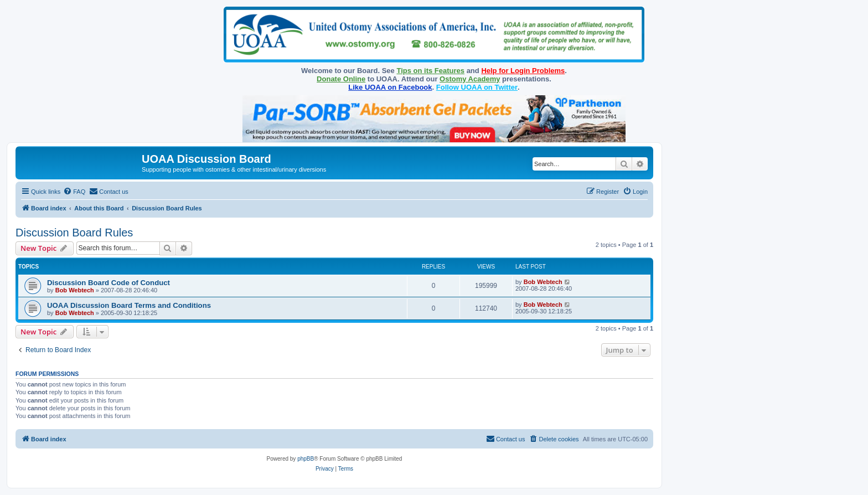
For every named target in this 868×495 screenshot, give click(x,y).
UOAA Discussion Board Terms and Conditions (129, 305)
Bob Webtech (75, 290)
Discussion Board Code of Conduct (108, 283)
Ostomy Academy (470, 79)
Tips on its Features (430, 71)
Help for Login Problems (523, 71)
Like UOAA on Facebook (390, 87)
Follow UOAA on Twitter (477, 87)
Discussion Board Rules (74, 233)
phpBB (306, 459)
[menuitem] (74, 192)
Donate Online (341, 79)
